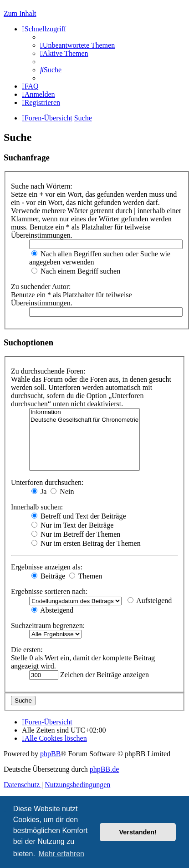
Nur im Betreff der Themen (76, 534)
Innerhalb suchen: (37, 507)
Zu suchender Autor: (41, 287)
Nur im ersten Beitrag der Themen (86, 543)
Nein (62, 491)
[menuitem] (77, 45)
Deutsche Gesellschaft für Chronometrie (84, 420)
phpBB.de (104, 769)
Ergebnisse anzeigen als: (47, 567)
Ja (39, 491)
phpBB (50, 754)
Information (84, 412)
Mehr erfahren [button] (61, 854)
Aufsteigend (150, 601)
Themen (86, 576)
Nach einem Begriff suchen (76, 271)
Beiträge (48, 576)
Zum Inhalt (20, 13)
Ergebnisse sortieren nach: (49, 591)
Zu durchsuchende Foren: (48, 371)
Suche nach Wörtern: (42, 186)
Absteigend (52, 610)
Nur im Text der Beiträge (72, 525)
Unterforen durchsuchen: (47, 482)
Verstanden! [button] (138, 832)
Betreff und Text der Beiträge (79, 516)
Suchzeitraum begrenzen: (48, 626)
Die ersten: (27, 650)
